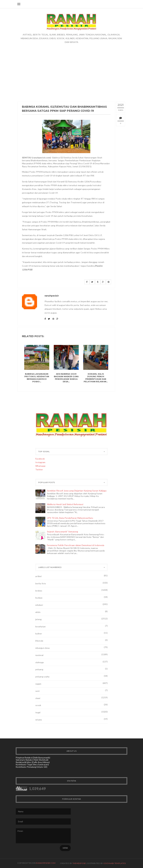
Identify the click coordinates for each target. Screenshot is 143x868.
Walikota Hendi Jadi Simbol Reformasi (65, 504)
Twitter (39, 469)
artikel (38, 576)
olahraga (40, 662)
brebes (39, 591)
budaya (39, 598)
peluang (39, 669)
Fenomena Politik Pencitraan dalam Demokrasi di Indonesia (76, 545)
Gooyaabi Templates (115, 863)
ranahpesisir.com (46, 863)
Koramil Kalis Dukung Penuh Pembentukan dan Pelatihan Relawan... (96, 378)
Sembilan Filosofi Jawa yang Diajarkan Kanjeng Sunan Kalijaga (77, 491)
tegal (38, 712)
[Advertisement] (71, 66)
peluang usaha (42, 677)
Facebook (40, 459)
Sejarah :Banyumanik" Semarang (62, 532)
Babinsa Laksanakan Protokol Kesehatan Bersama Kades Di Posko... (37, 378)
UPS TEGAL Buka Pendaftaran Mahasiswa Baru (70, 518)
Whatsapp (40, 466)
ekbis (38, 612)
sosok (38, 705)
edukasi (39, 605)
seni (37, 691)
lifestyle (39, 641)
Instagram (40, 462)
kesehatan (41, 626)
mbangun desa (42, 648)
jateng (39, 619)
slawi (38, 698)
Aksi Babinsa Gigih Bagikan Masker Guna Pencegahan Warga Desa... (66, 378)
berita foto (41, 583)
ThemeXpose (79, 863)
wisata (39, 720)
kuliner (39, 634)
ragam (38, 684)
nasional (39, 655)
